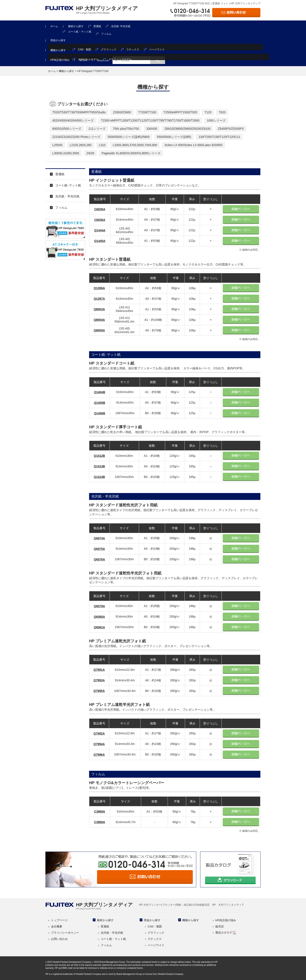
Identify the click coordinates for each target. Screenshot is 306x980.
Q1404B (100, 392)
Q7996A (99, 755)
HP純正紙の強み (60, 60)
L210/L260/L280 (81, 145)
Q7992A (99, 733)
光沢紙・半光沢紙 (67, 196)
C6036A (100, 220)
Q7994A (99, 744)
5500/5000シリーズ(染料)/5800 (129, 137)
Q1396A (99, 288)
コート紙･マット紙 (68, 185)
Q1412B (99, 456)
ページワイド (157, 50)
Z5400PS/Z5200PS (231, 129)
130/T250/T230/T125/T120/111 (219, 137)
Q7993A (99, 680)
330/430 (152, 129)
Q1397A (99, 299)
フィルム (106, 34)
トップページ (59, 920)
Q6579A (99, 606)
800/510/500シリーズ (67, 129)
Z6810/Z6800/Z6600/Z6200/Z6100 (187, 129)
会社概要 (57, 926)
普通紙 (97, 26)
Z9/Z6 (90, 153)
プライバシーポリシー (65, 933)
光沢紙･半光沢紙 (121, 26)
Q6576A (99, 559)
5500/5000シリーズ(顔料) (174, 137)
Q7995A (99, 691)
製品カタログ (226, 932)
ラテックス (133, 50)
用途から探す (58, 40)
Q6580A (99, 617)
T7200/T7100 (147, 112)
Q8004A (99, 320)
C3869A (100, 811)
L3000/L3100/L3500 (66, 153)
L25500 (57, 145)
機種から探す (58, 50)
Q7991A (99, 670)
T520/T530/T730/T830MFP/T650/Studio (79, 112)
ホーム (54, 26)
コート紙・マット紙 (80, 32)
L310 (102, 145)
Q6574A (99, 538)
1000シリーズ (216, 120)
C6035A (100, 209)
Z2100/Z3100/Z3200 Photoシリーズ (76, 137)
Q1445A (100, 241)
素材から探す (76, 26)
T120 (208, 112)
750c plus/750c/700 (126, 129)
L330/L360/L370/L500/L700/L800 (135, 145)
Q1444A (100, 230)
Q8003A (99, 309)
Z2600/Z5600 (122, 112)
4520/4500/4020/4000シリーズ (73, 120)
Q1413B (99, 466)
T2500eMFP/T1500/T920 (180, 112)
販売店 (83, 60)
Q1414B (99, 477)
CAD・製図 (84, 50)
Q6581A (99, 627)
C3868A (100, 822)
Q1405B (100, 403)
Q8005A (99, 330)
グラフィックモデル (120, 59)
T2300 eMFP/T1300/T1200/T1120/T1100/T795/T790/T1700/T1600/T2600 (150, 120)
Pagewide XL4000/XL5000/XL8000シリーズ (131, 153)
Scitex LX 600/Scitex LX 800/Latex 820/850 (193, 145)
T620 (222, 112)
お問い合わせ (59, 939)
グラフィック (109, 50)
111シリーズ (97, 129)
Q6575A (99, 549)
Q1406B (100, 413)
